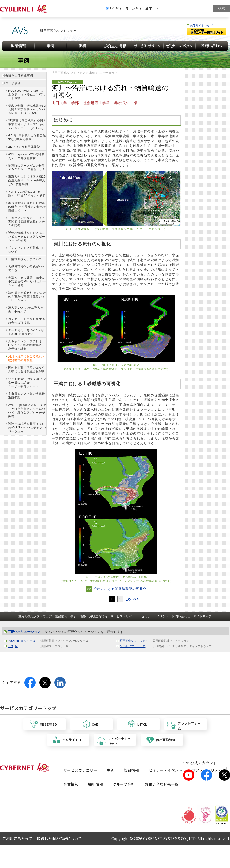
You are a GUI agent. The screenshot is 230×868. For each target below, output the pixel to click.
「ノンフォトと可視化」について (27, 250)
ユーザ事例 (107, 73)
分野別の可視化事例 (19, 76)
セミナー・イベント (155, 616)
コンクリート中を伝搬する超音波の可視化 (27, 321)
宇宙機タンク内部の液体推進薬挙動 (27, 396)
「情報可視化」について (25, 259)
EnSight (13, 646)
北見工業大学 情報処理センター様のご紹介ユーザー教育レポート (27, 383)
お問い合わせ (181, 616)
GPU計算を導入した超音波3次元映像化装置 (27, 137)
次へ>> (133, 599)
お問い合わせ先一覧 (161, 784)
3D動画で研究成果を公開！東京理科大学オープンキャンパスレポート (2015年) (27, 124)
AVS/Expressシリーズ (21, 641)
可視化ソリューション (24, 632)
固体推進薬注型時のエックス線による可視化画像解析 (27, 370)
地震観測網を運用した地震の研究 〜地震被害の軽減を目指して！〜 (27, 207)
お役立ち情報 (98, 616)
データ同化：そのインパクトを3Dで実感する (27, 332)
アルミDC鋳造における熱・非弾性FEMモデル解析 (27, 194)
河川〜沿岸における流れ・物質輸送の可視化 (27, 358)
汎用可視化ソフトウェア (69, 73)
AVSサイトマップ (201, 26)
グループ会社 (124, 784)
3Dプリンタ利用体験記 (24, 147)
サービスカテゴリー (80, 770)
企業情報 (71, 784)
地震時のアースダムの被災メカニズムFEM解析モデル (27, 167)
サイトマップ (203, 616)
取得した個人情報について (59, 838)
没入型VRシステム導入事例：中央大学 (26, 310)
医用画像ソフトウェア (134, 641)
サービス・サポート (124, 616)
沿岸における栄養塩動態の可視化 (120, 589)
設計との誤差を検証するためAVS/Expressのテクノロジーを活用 (27, 428)
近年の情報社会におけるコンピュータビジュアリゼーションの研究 (27, 237)
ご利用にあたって (17, 838)
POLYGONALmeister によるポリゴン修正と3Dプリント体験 (27, 94)
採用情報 (96, 784)
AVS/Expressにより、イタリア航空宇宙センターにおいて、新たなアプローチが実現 (27, 411)
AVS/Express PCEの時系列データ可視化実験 (26, 156)
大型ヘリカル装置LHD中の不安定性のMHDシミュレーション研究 (27, 282)
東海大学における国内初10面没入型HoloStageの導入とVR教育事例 (27, 180)
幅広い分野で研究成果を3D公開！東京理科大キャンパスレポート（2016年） (27, 109)
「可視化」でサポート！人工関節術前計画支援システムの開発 (27, 222)
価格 (83, 616)
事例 (92, 73)
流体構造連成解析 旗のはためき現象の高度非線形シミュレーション (27, 296)
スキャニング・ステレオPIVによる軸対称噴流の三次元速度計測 (26, 345)
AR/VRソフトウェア (132, 646)
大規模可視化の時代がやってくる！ (27, 269)
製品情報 (61, 616)
